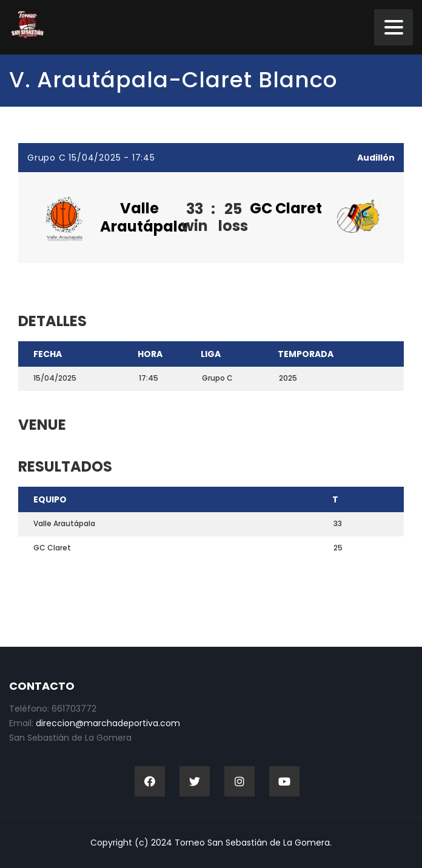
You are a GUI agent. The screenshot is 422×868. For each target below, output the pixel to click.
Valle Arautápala (144, 217)
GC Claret (286, 208)
